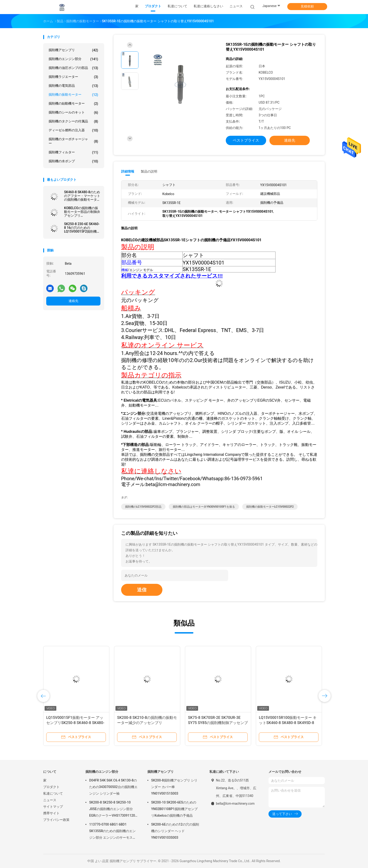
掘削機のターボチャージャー (73, 141)
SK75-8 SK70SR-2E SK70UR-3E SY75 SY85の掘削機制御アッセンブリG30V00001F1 (218, 723)
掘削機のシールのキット (73, 113)
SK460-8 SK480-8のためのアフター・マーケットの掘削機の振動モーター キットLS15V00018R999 (82, 196)
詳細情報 (128, 171)
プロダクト (51, 787)
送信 (142, 590)
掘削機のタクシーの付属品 (73, 121)
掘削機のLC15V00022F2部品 (143, 507)
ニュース (50, 800)
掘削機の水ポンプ (73, 161)
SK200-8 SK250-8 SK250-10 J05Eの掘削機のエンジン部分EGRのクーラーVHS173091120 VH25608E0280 (112, 810)
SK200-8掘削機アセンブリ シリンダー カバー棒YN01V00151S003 (174, 787)
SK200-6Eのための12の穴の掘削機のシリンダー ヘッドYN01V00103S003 (175, 831)
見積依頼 (307, 6)
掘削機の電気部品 (73, 86)
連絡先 (73, 301)
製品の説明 (149, 171)
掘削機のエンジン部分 (73, 59)
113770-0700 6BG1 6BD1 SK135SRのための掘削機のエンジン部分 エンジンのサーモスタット (113, 832)
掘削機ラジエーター (73, 77)
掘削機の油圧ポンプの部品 (73, 68)
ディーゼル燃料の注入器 (73, 130)
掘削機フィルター (73, 152)
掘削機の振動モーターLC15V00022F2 (270, 507)
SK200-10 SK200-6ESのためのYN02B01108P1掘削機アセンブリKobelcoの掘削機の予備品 (174, 809)
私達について (53, 793)
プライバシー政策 (56, 820)
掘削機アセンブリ (73, 50)
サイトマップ (53, 807)
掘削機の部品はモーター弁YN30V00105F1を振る (204, 507)
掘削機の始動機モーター (73, 104)
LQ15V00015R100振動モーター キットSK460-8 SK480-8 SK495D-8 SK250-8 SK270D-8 (288, 723)
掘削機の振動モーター (73, 95)
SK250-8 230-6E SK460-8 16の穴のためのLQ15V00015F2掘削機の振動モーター (82, 228)
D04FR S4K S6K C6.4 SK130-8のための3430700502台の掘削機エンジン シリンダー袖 (113, 787)
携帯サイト (51, 813)
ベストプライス (246, 140)
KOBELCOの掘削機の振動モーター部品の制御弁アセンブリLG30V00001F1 (82, 212)
